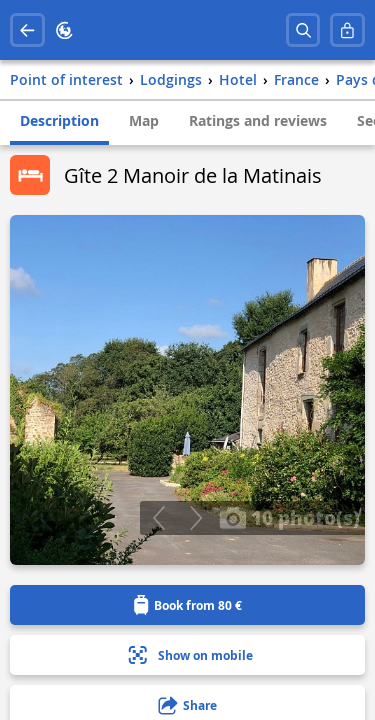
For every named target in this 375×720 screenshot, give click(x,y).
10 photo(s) (289, 517)
